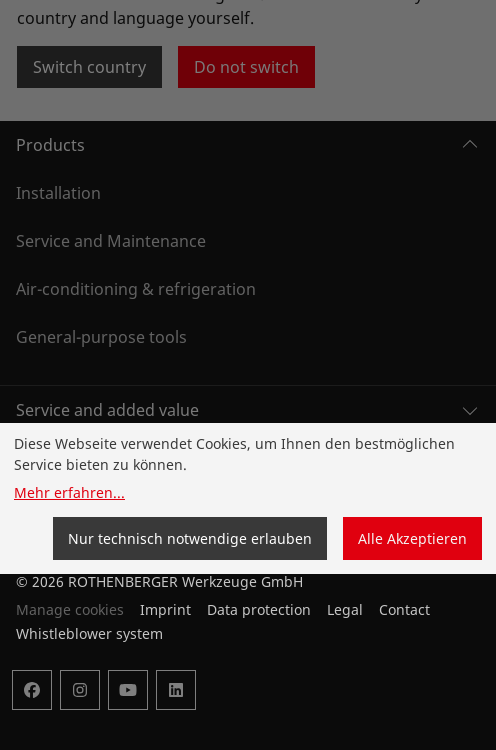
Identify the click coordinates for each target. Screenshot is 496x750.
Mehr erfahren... (69, 492)
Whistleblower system (89, 633)
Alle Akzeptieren (412, 538)
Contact (404, 609)
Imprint (165, 609)
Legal (345, 609)
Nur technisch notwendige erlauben (190, 538)
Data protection (259, 609)
